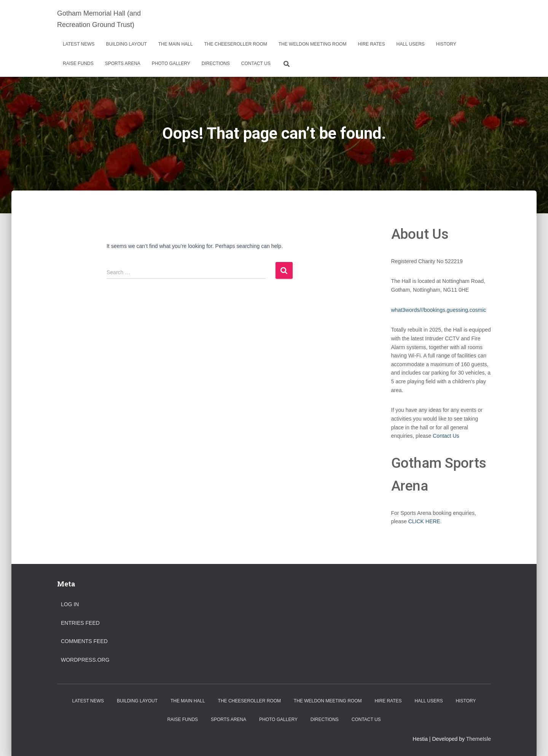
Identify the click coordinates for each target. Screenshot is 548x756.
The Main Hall (176, 44)
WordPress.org (85, 660)
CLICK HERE (424, 521)
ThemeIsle (479, 739)
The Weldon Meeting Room (313, 44)
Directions (216, 64)
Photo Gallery (171, 64)
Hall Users (411, 44)
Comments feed (84, 641)
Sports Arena (123, 64)
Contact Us (256, 64)
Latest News (79, 44)
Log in (70, 604)
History (446, 44)
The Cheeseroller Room (235, 44)
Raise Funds (78, 64)
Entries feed (80, 623)
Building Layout (127, 44)
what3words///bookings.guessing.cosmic (439, 310)
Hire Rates (371, 44)
